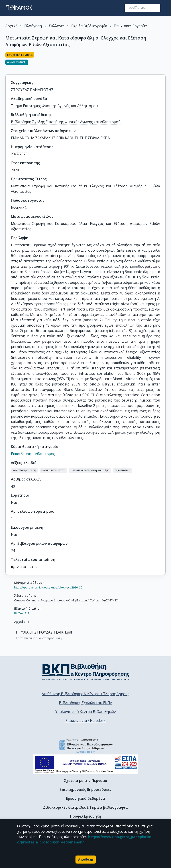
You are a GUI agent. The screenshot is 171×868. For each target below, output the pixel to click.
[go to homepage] (19, 8)
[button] (24, 470)
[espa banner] (85, 764)
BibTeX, (19, 613)
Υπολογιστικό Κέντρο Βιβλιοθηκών (86, 712)
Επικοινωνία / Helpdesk (85, 721)
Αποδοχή (86, 860)
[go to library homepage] (86, 672)
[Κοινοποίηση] (164, 61)
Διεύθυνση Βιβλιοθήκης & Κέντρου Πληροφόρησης (85, 694)
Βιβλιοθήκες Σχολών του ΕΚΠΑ (86, 703)
